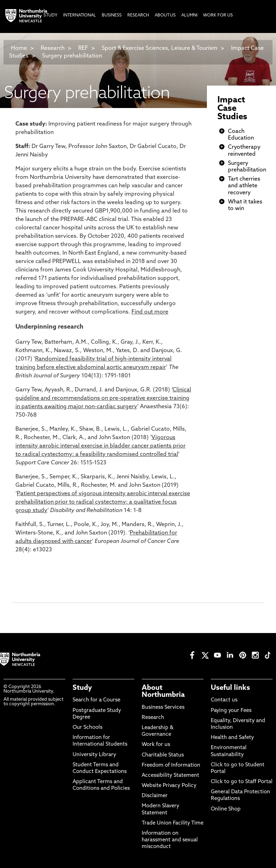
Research (53, 48)
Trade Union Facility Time (173, 823)
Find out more (150, 312)
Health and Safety (232, 738)
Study (82, 688)
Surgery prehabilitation (72, 56)
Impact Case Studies (232, 109)
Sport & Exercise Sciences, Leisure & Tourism (160, 48)
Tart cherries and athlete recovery (244, 186)
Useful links (230, 688)
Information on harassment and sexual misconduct (170, 840)
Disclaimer (155, 796)
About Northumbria (163, 692)
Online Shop (226, 809)
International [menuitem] (80, 15)
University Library (94, 755)
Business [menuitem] (112, 15)
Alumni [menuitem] (189, 15)
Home (19, 48)
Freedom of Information (171, 765)
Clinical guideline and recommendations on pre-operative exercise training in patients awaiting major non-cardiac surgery (103, 398)
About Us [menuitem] (165, 15)
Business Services (163, 708)
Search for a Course (96, 700)
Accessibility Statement (170, 776)
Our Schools (87, 728)
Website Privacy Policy (169, 786)
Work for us (156, 745)
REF (83, 48)
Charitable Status (163, 755)
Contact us (224, 700)
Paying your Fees (231, 711)
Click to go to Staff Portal (242, 782)
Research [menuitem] (138, 15)
